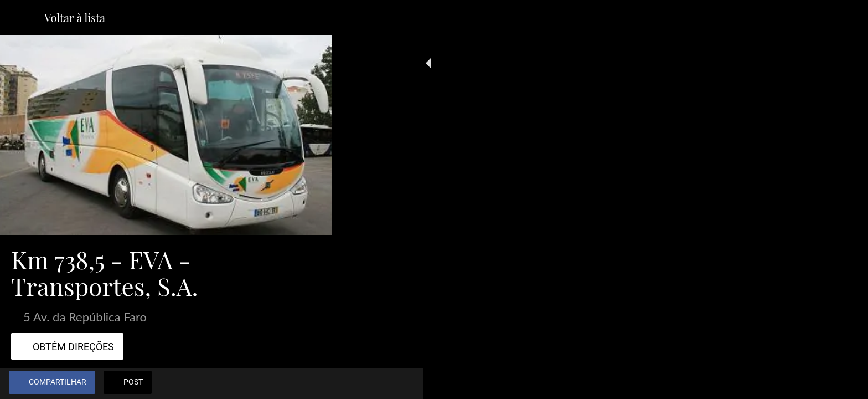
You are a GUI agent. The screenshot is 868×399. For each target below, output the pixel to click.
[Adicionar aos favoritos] (283, 383)
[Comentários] (310, 383)
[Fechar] (22, 18)
